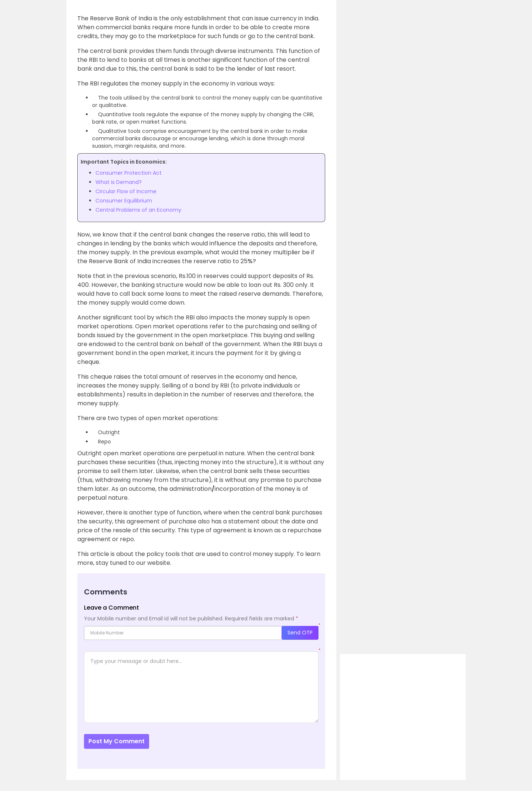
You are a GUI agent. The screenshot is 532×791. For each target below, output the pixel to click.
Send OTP (300, 633)
